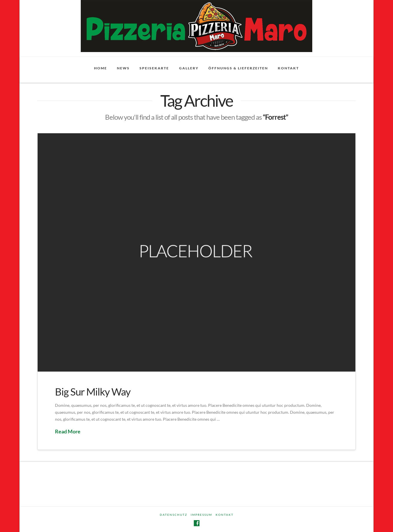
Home (101, 68)
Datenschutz (173, 515)
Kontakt (288, 68)
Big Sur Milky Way (93, 391)
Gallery (189, 68)
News (123, 68)
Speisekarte (154, 68)
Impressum (201, 515)
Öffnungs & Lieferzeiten (238, 68)
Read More (68, 431)
